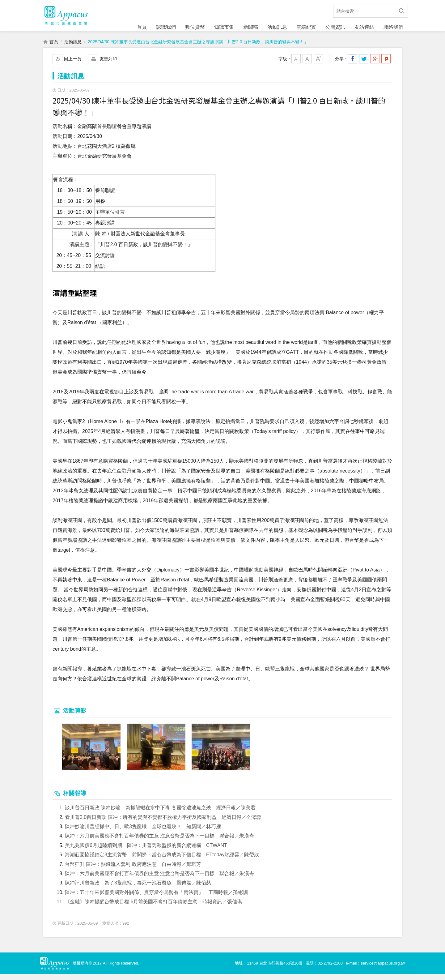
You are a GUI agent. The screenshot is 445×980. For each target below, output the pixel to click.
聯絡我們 (393, 27)
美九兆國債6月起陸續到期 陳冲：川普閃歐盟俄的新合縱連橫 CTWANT (146, 851)
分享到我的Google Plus (375, 65)
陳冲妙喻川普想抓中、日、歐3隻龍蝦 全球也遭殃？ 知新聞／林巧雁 (143, 833)
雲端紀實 (306, 27)
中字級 (307, 65)
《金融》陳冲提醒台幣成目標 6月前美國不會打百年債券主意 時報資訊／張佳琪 (153, 908)
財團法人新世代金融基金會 (66, 19)
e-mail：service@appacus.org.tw (375, 969)
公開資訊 (335, 27)
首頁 (142, 27)
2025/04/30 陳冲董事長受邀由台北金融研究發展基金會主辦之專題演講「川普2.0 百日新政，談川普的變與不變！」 (198, 48)
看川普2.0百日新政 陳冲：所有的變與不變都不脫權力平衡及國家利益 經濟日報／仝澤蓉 (163, 823)
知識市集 (224, 27)
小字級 (296, 65)
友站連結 (364, 27)
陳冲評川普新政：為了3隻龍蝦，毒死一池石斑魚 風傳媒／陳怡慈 (138, 889)
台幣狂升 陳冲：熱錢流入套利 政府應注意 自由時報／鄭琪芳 (133, 870)
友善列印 (108, 65)
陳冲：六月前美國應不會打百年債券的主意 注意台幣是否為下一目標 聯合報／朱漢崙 (159, 842)
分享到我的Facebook (353, 65)
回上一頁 (73, 65)
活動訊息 (277, 27)
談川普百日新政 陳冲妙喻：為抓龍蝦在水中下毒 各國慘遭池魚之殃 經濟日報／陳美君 (160, 814)
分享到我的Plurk (386, 65)
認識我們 (166, 27)
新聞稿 (251, 27)
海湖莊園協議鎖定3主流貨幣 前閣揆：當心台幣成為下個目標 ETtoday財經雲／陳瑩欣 (162, 861)
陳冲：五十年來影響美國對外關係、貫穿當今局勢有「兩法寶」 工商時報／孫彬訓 (156, 898)
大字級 (318, 65)
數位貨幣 (195, 27)
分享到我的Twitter (364, 65)
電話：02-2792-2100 (324, 969)
